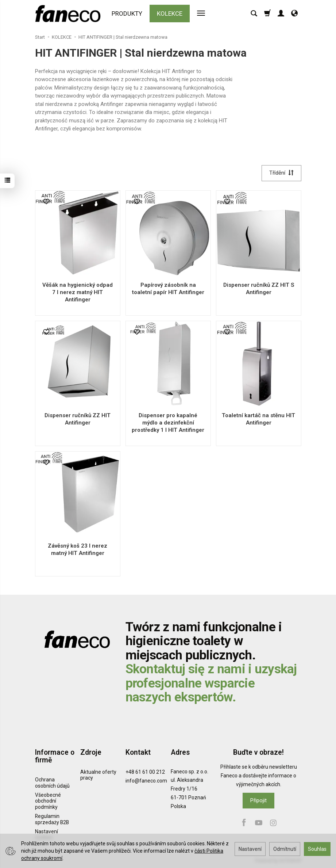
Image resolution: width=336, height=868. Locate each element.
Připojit (258, 800)
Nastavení (250, 849)
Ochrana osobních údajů (52, 783)
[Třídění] (281, 173)
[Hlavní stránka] (70, 14)
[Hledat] (254, 14)
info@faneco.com (146, 781)
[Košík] (267, 14)
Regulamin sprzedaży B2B (52, 819)
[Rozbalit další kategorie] (201, 14)
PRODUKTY (127, 14)
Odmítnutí (285, 849)
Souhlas (317, 849)
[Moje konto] (281, 14)
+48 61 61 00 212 (145, 772)
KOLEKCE (170, 14)
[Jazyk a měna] (294, 14)
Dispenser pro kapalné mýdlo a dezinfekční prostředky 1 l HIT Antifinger (168, 423)
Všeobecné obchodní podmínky (48, 801)
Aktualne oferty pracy (98, 775)
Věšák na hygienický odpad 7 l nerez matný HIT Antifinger (78, 292)
